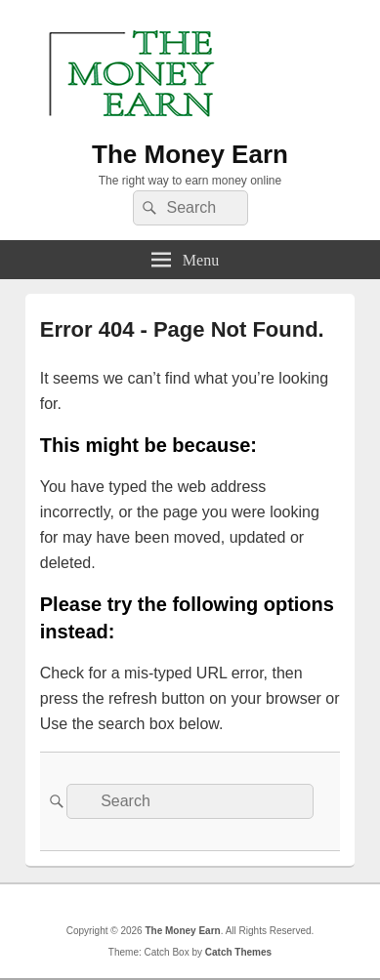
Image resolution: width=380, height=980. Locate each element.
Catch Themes (238, 952)
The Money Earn (190, 154)
